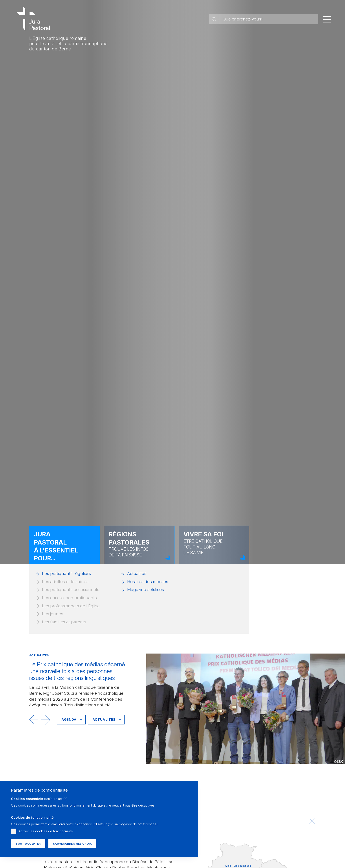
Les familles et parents (64, 622)
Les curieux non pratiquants (69, 598)
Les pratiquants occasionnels (71, 590)
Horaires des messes (148, 582)
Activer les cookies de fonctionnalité (46, 831)
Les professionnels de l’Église (71, 606)
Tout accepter (28, 844)
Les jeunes (53, 614)
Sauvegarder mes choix (72, 844)
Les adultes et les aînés (65, 582)
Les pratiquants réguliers (66, 573)
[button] (34, 720)
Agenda (69, 719)
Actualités (137, 573)
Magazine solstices (146, 590)
